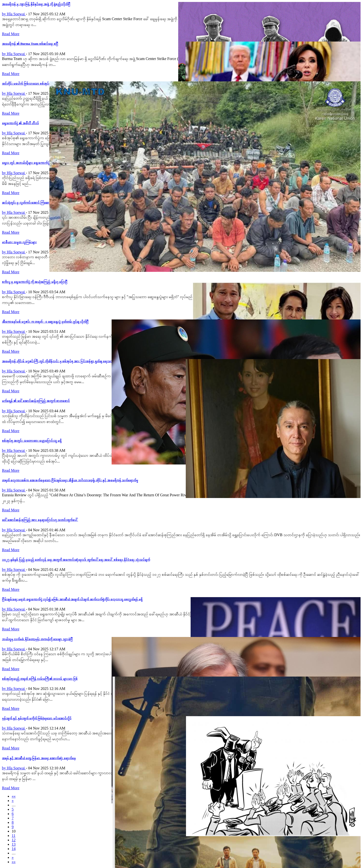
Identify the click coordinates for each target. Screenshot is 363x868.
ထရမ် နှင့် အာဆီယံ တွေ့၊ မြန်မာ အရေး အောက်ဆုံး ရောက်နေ (39, 758)
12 (14, 840)
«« (14, 796)
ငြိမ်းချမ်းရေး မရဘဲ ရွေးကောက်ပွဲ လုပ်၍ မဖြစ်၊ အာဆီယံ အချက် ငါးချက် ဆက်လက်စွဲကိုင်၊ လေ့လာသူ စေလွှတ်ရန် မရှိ (72, 599)
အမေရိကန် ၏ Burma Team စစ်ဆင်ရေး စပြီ (30, 44)
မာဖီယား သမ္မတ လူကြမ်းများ (19, 242)
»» (14, 862)
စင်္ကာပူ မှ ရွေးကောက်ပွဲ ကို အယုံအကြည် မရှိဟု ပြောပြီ (35, 282)
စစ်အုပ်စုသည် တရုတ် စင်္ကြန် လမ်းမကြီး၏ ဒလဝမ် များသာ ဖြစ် (40, 679)
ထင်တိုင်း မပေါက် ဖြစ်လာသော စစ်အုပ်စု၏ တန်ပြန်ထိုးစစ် (37, 83)
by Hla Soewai (14, 14)
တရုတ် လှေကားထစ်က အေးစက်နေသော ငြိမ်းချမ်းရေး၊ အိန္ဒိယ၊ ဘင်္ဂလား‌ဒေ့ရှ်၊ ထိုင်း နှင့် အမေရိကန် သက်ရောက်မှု (70, 480)
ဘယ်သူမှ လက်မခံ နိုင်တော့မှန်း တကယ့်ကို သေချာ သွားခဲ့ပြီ (37, 639)
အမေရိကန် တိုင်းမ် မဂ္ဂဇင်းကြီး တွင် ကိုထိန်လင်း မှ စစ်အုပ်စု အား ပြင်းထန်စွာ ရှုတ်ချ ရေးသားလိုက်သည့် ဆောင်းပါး (71, 361)
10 (14, 831)
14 (14, 849)
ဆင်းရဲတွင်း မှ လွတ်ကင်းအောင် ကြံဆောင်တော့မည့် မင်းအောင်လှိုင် (42, 202)
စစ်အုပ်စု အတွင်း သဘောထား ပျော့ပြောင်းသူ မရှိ (32, 441)
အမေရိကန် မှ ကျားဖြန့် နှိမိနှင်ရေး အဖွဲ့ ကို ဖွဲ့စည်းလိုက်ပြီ (36, 4)
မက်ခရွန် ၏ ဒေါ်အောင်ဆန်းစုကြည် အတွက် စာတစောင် (36, 401)
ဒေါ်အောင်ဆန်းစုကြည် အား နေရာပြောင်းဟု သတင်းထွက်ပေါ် (40, 520)
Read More (11, 34)
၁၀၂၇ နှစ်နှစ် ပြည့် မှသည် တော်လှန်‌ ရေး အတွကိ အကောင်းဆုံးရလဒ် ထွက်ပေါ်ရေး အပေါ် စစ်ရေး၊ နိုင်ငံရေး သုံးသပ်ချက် (76, 560)
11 (13, 836)
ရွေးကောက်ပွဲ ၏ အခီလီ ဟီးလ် (20, 123)
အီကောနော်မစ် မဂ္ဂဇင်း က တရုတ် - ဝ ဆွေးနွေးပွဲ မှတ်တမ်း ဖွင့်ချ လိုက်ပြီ (45, 322)
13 (14, 844)
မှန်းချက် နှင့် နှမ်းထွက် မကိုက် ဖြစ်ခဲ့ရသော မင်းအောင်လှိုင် (37, 718)
